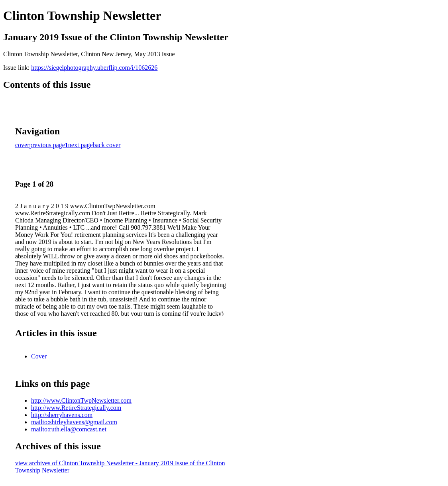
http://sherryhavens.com (62, 415)
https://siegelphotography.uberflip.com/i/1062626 (94, 68)
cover (22, 145)
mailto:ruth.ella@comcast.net (69, 429)
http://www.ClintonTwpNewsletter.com (81, 400)
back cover (107, 145)
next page (81, 145)
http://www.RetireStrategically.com (76, 408)
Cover (39, 356)
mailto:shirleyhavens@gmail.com (74, 422)
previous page (47, 145)
